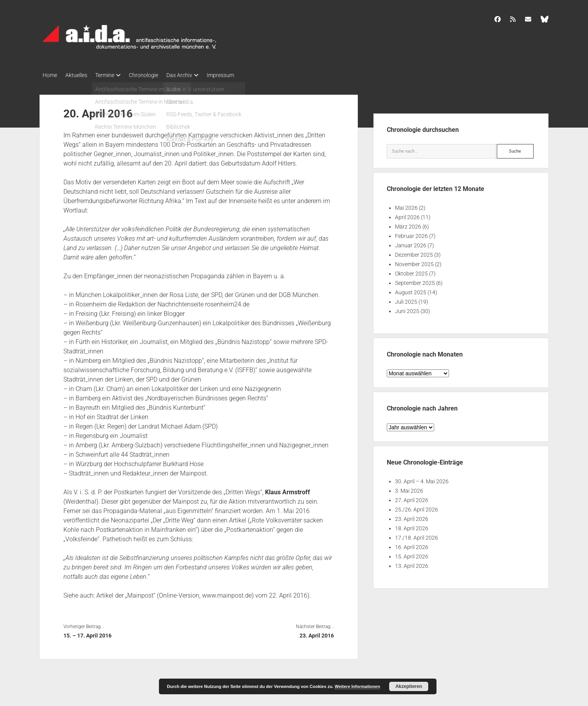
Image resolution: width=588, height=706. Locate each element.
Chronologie (154, 75)
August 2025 (411, 290)
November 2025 (414, 262)
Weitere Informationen (357, 686)
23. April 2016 (317, 633)
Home (50, 75)
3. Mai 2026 (409, 489)
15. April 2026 (412, 555)
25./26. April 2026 (417, 508)
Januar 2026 (411, 243)
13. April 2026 (412, 564)
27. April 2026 (412, 498)
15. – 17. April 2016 (87, 633)
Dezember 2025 (414, 253)
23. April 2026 (412, 517)
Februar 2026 (411, 234)
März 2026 (408, 225)
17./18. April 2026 (417, 536)
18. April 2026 (412, 526)
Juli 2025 (406, 300)
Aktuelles (80, 75)
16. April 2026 (412, 545)
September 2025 (415, 281)
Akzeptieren (409, 686)
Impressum (238, 75)
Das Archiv (194, 75)
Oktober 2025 (411, 272)
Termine (112, 75)
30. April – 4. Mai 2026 (422, 479)
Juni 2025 (407, 309)
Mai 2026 (406, 206)
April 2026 (407, 215)
